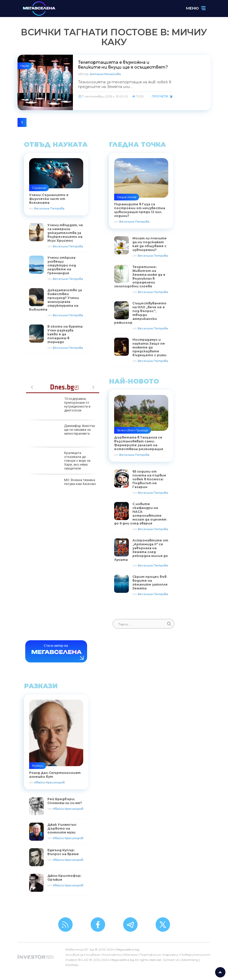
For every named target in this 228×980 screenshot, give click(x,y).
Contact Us (171, 960)
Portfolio (72, 965)
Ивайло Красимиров (49, 782)
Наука (25, 66)
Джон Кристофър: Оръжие (64, 878)
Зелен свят (126, 430)
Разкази (38, 766)
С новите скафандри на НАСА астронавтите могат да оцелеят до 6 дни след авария (140, 514)
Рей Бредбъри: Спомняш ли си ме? (65, 801)
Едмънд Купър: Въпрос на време (63, 852)
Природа (142, 430)
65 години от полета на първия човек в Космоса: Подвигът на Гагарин (149, 479)
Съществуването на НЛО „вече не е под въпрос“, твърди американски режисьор (140, 313)
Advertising (190, 960)
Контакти (112, 955)
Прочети (160, 96)
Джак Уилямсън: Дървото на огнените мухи (62, 828)
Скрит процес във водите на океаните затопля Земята (150, 582)
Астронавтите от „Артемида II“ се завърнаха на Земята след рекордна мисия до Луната (141, 550)
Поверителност (195, 955)
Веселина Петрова (49, 208)
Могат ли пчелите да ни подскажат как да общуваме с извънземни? (150, 244)
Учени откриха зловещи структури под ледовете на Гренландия (62, 265)
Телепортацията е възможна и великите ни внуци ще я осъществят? (123, 65)
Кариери (171, 955)
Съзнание (39, 188)
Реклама (130, 955)
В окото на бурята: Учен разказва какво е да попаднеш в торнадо (65, 334)
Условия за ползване (83, 955)
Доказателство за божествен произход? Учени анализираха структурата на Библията (56, 300)
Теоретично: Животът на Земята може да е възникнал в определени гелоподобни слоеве (140, 277)
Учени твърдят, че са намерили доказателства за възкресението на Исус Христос (65, 233)
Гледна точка (127, 197)
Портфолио (150, 955)
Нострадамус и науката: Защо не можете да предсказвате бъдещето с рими (149, 347)
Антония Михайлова (105, 74)
